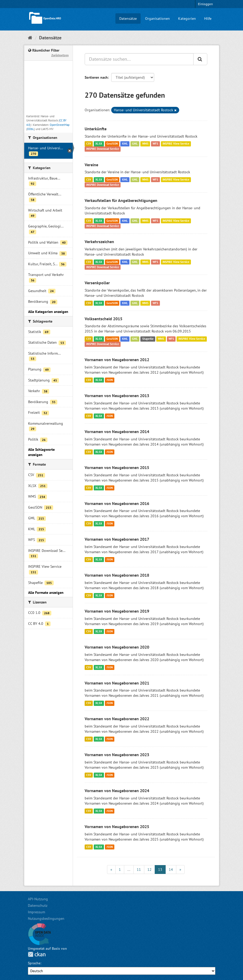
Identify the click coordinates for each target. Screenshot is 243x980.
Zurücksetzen (60, 55)
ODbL (31, 129)
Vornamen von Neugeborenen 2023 (117, 755)
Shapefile (148, 339)
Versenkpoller (97, 283)
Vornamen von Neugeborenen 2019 (117, 611)
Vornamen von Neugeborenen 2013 (117, 396)
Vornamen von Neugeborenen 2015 (117, 467)
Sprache (34, 963)
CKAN (37, 954)
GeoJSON (112, 144)
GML (135, 144)
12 (149, 870)
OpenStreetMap (60, 125)
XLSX (99, 144)
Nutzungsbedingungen (46, 919)
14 (171, 870)
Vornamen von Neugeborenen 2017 (117, 539)
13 (160, 870)
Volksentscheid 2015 (104, 319)
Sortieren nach (96, 77)
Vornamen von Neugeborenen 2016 (117, 503)
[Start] (30, 38)
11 (139, 870)
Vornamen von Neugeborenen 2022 (117, 719)
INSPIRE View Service (176, 144)
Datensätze (128, 19)
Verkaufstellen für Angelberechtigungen (121, 200)
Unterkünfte (96, 129)
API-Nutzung (38, 899)
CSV (89, 144)
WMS (145, 144)
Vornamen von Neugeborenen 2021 (117, 683)
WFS (155, 144)
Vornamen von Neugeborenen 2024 (117, 791)
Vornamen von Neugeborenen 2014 (117, 432)
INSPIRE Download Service (103, 149)
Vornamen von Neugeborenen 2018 (117, 575)
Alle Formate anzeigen (46, 593)
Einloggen (205, 4)
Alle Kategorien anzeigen (48, 312)
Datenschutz (38, 905)
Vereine (91, 165)
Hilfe (208, 19)
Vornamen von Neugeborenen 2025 (117, 827)
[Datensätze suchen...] (139, 59)
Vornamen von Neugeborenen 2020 (117, 647)
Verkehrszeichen (99, 242)
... (129, 870)
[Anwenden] (200, 59)
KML (125, 144)
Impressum (36, 912)
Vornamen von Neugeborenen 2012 (117, 360)
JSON (110, 380)
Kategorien (187, 19)
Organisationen (157, 19)
